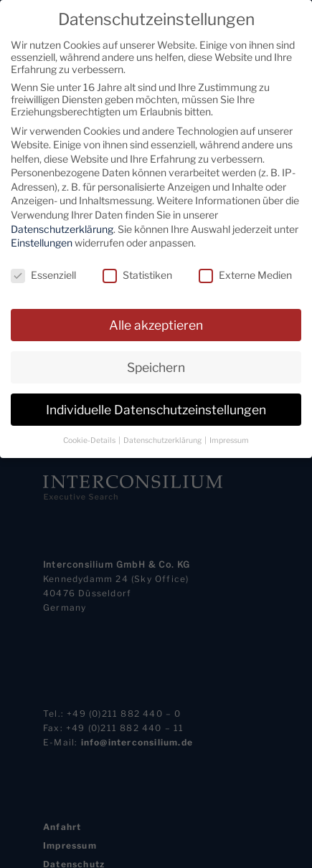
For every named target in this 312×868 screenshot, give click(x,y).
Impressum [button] (229, 438)
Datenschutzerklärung (62, 226)
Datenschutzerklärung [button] (163, 438)
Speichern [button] (156, 364)
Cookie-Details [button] (90, 438)
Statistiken (137, 272)
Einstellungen (42, 240)
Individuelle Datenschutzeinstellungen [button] (156, 407)
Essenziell (43, 272)
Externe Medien (245, 272)
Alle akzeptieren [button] (156, 322)
